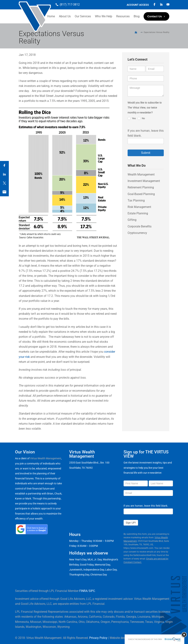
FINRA (83, 591)
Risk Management (139, 207)
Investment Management (144, 181)
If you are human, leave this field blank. (146, 506)
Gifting (132, 220)
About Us (65, 16)
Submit (146, 153)
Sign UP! (131, 523)
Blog (137, 16)
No (141, 119)
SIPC (92, 591)
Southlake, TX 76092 (81, 468)
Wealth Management (141, 174)
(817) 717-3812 (70, 5)
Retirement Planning (141, 187)
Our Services (83, 16)
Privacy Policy (98, 638)
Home (51, 16)
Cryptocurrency (137, 233)
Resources (123, 16)
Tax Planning (136, 200)
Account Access (138, 5)
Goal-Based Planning (141, 194)
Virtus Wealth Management (46, 458)
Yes (132, 119)
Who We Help (104, 16)
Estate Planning (138, 213)
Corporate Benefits (140, 226)
